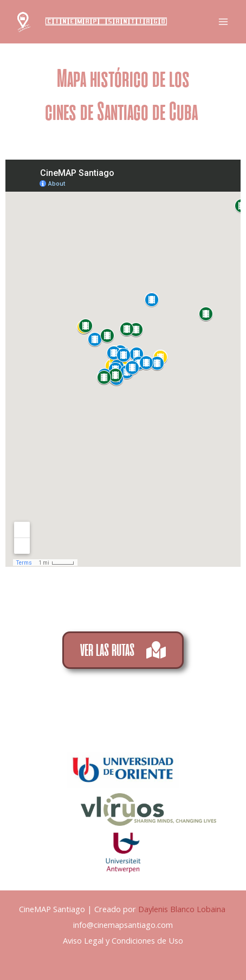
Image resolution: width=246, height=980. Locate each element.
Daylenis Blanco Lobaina (183, 909)
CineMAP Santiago (106, 21)
